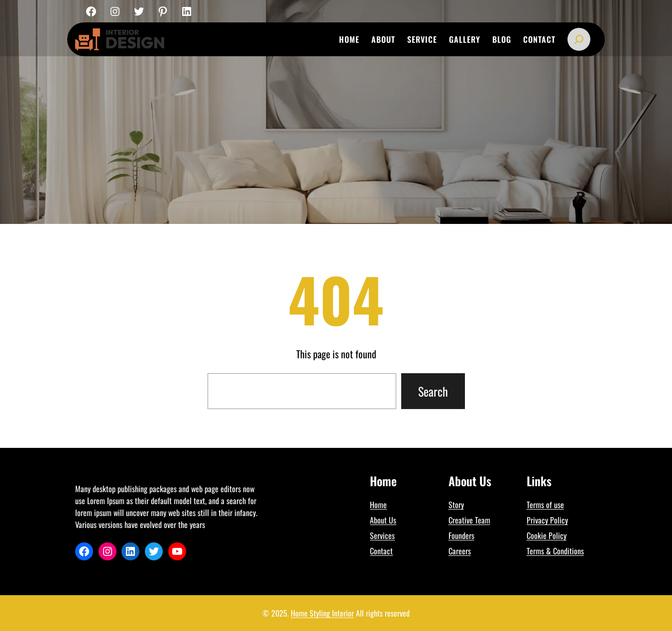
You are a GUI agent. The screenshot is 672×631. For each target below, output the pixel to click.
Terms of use (545, 505)
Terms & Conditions (555, 551)
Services (382, 535)
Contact (381, 551)
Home (378, 505)
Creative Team (469, 520)
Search (433, 391)
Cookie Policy (547, 535)
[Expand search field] (579, 39)
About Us (383, 520)
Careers (460, 551)
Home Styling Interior (322, 613)
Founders (461, 535)
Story (456, 505)
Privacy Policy (547, 520)
